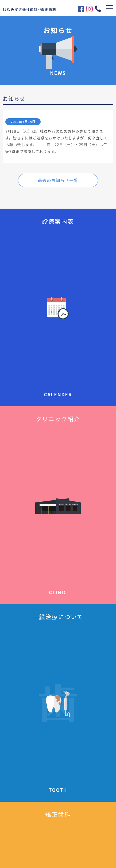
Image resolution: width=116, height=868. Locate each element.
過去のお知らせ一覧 (58, 180)
